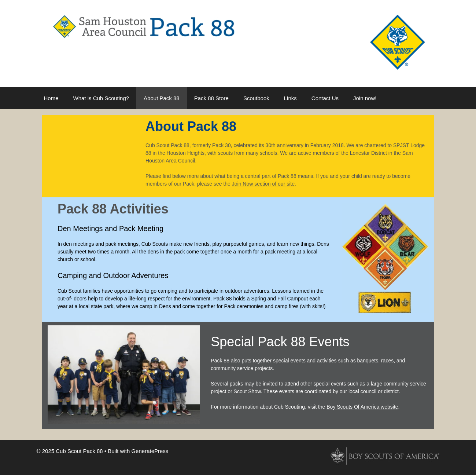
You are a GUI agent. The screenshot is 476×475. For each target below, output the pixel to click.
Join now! (365, 98)
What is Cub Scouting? (101, 98)
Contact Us (325, 98)
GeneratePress (150, 451)
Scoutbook (256, 98)
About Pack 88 (162, 98)
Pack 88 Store (211, 98)
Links (290, 98)
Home (51, 98)
